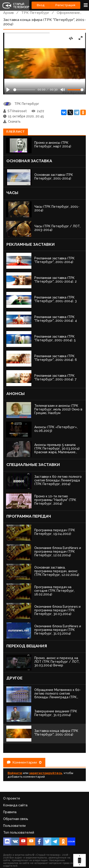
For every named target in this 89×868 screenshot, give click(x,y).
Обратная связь (16, 819)
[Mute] (63, 90)
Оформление (68, 13)
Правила (10, 812)
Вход (41, 5)
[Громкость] (76, 90)
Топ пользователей (19, 833)
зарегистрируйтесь (46, 773)
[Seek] (24, 90)
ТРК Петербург (35, 13)
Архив (8, 13)
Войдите (15, 773)
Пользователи (14, 826)
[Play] (8, 90)
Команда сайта (15, 805)
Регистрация (65, 5)
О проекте (12, 798)
